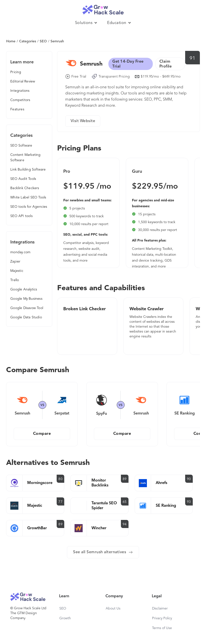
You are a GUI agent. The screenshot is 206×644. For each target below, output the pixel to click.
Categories (28, 41)
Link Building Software (28, 170)
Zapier (15, 262)
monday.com (20, 252)
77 (60, 502)
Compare (42, 434)
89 (125, 479)
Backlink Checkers (25, 188)
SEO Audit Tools (23, 179)
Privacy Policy (162, 618)
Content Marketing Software (25, 158)
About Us (113, 609)
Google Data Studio (26, 317)
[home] (103, 8)
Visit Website (83, 121)
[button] (86, 23)
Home (11, 41)
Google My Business (26, 299)
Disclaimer (160, 609)
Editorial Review (23, 81)
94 (125, 524)
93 (189, 502)
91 (192, 58)
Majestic (17, 271)
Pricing (16, 72)
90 (189, 479)
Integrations (20, 91)
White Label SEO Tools (28, 197)
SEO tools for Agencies (29, 207)
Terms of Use (162, 628)
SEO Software (21, 146)
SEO (43, 41)
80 (60, 479)
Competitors (20, 100)
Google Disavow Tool (27, 308)
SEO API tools (21, 216)
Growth (65, 618)
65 (125, 502)
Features (17, 109)
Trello (15, 280)
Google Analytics (24, 289)
